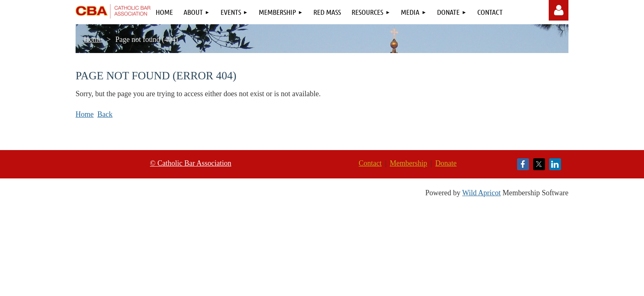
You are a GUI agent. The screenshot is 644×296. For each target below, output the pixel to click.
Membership (408, 163)
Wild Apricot (481, 193)
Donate (446, 163)
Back (105, 114)
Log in (559, 10)
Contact (370, 163)
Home (93, 39)
